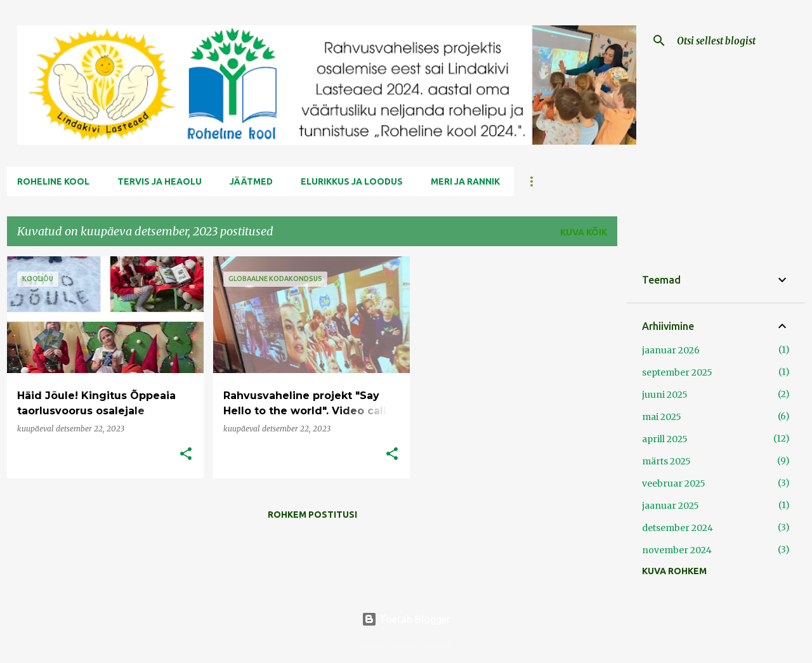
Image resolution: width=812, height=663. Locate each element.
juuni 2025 (665, 395)
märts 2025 (666, 461)
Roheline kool (53, 181)
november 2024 (677, 550)
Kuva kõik (584, 232)
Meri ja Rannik (465, 181)
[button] (186, 455)
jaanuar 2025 (671, 506)
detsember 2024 (678, 528)
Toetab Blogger (406, 619)
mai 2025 (662, 417)
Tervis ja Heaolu (160, 181)
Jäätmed (251, 181)
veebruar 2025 (674, 483)
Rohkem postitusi (312, 515)
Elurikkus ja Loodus (352, 181)
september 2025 (677, 372)
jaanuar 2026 (671, 350)
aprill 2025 (665, 439)
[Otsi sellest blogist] (738, 41)
